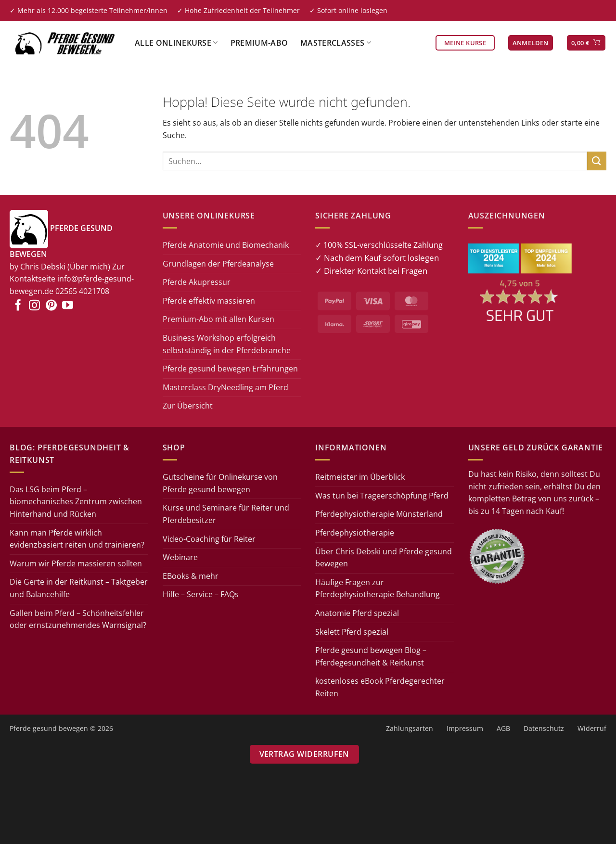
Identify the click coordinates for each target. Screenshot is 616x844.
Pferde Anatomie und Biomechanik (226, 245)
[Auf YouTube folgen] (68, 306)
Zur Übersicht (188, 406)
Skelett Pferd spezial (352, 632)
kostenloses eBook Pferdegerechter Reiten (380, 687)
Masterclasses (336, 43)
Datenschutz (544, 728)
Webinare (180, 557)
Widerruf (592, 728)
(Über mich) (89, 267)
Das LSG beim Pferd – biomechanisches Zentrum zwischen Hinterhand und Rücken (76, 502)
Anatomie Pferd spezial (357, 613)
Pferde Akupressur (197, 282)
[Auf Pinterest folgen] (51, 306)
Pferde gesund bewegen (49, 728)
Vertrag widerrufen (304, 754)
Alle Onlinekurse (176, 43)
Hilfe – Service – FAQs (201, 594)
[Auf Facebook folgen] (18, 306)
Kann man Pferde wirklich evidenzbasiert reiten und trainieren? (77, 539)
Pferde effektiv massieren (209, 301)
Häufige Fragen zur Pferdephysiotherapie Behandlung (378, 588)
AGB (503, 728)
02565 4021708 (82, 291)
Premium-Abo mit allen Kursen (218, 319)
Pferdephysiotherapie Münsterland (379, 514)
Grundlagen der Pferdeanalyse (218, 264)
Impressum (465, 728)
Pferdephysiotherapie (355, 533)
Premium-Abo (259, 43)
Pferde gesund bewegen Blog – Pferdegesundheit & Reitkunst (371, 656)
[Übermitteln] (597, 161)
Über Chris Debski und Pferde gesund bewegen (384, 558)
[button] (531, 43)
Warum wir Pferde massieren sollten (76, 563)
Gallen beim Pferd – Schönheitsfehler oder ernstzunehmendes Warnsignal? (78, 619)
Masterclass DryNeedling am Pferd (225, 387)
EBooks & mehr (191, 576)
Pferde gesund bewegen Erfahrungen (230, 369)
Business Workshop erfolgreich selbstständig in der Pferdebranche (227, 344)
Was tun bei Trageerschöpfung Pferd (382, 496)
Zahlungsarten (410, 728)
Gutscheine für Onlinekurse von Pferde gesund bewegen (220, 483)
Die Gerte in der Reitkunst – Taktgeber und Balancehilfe (79, 588)
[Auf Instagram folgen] (34, 306)
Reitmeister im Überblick (360, 477)
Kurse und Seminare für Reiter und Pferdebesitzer (226, 514)
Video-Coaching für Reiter (209, 539)
